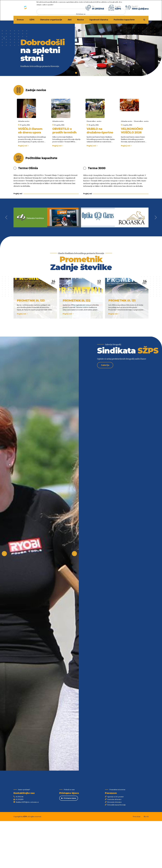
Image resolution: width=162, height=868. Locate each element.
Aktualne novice (24, 121)
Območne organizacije (51, 20)
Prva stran (137, 816)
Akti (70, 20)
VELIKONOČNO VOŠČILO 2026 (132, 131)
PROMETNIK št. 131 (122, 300)
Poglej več (23, 146)
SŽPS (32, 20)
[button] (4, 38)
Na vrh (146, 816)
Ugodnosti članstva (99, 20)
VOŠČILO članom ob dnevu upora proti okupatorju (30, 132)
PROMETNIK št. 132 (76, 300)
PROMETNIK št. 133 (31, 300)
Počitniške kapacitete (124, 20)
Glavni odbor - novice (94, 121)
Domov (20, 20)
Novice (80, 20)
